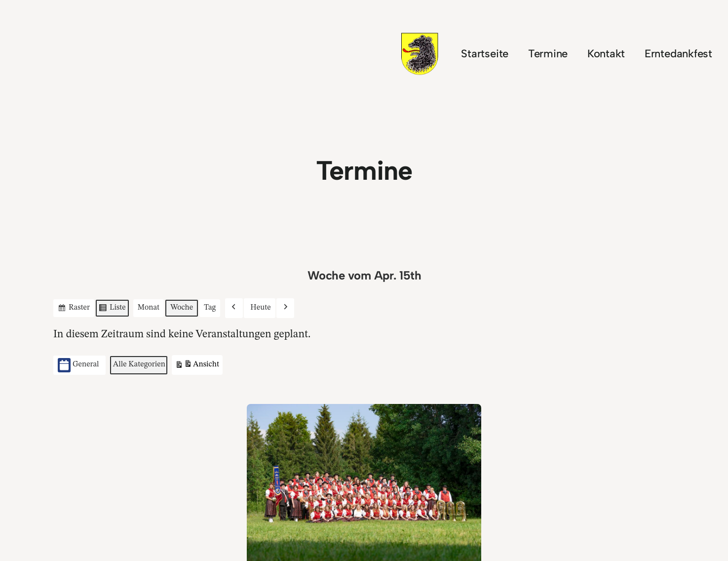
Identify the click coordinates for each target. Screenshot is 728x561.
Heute (260, 307)
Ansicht (197, 366)
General (78, 365)
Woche (182, 307)
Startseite (485, 54)
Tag (210, 307)
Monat (148, 307)
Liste (112, 309)
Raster (74, 309)
